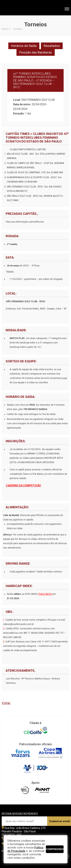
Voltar (6, 703)
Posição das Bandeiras (36, 52)
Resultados (52, 46)
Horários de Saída (24, 46)
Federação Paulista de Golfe (22, 8)
